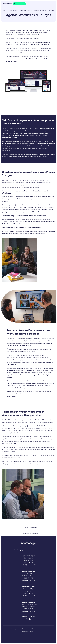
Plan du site (25, 629)
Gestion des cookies (27, 631)
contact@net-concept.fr (28, 565)
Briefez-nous (18, 4)
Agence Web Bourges (30, 528)
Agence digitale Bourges (30, 534)
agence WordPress (20, 437)
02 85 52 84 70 (29, 578)
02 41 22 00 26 (29, 563)
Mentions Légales (14, 629)
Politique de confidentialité (38, 629)
